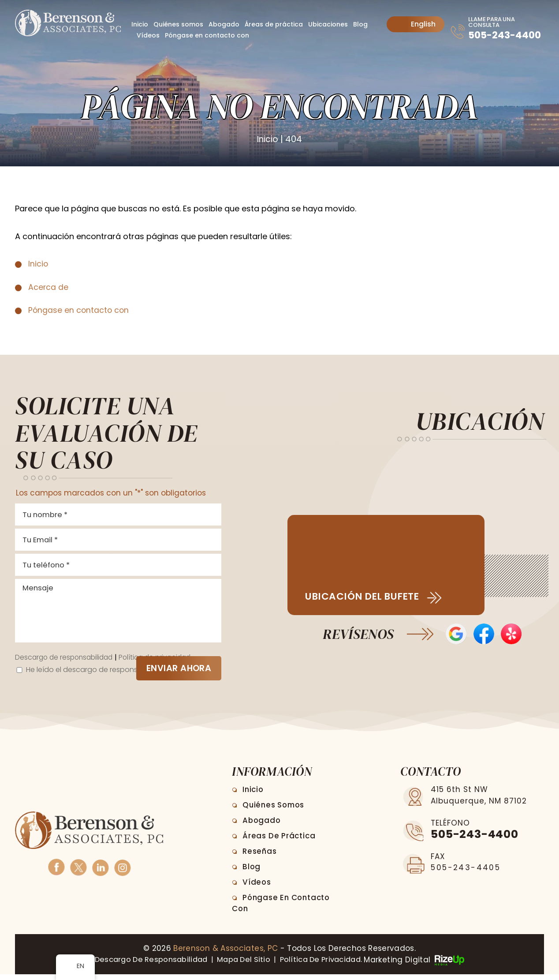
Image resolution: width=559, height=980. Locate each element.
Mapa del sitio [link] (243, 965)
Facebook (56, 872)
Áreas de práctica (274, 24)
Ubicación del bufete (368, 597)
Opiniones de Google (456, 635)
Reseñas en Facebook (484, 635)
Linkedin (100, 872)
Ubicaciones (328, 24)
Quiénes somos (178, 24)
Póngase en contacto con (207, 35)
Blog (360, 24)
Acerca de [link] (48, 287)
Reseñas (261, 857)
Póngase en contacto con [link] (79, 310)
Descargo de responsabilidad (66, 663)
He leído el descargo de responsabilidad (99, 676)
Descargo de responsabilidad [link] (145, 965)
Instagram (122, 872)
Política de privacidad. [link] (326, 965)
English (416, 24)
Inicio (140, 24)
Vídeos (148, 35)
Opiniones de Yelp (512, 635)
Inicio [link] (38, 264)
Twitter (78, 872)
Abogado (224, 24)
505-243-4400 (493, 40)
